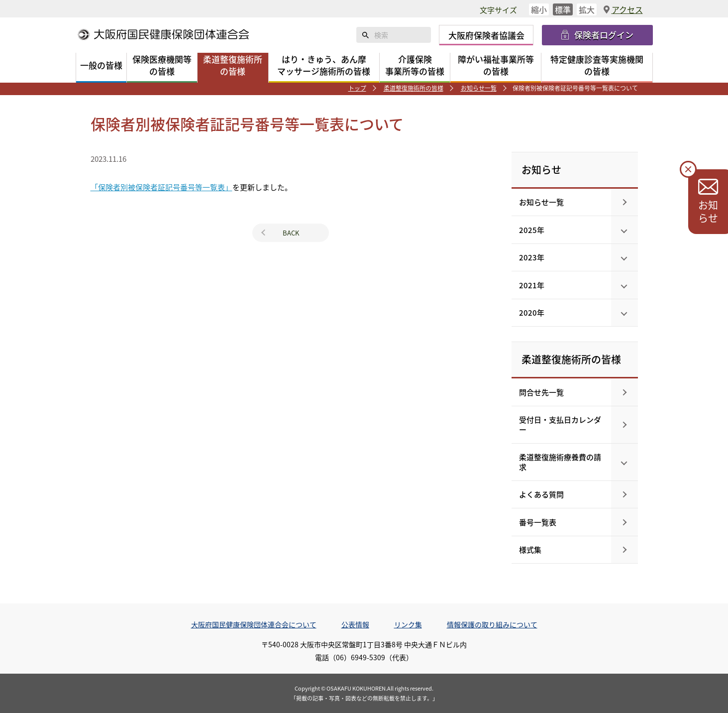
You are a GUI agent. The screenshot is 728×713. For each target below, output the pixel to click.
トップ (357, 88)
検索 (365, 35)
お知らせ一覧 (479, 88)
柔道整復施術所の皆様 (414, 88)
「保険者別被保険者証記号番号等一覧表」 (161, 187)
